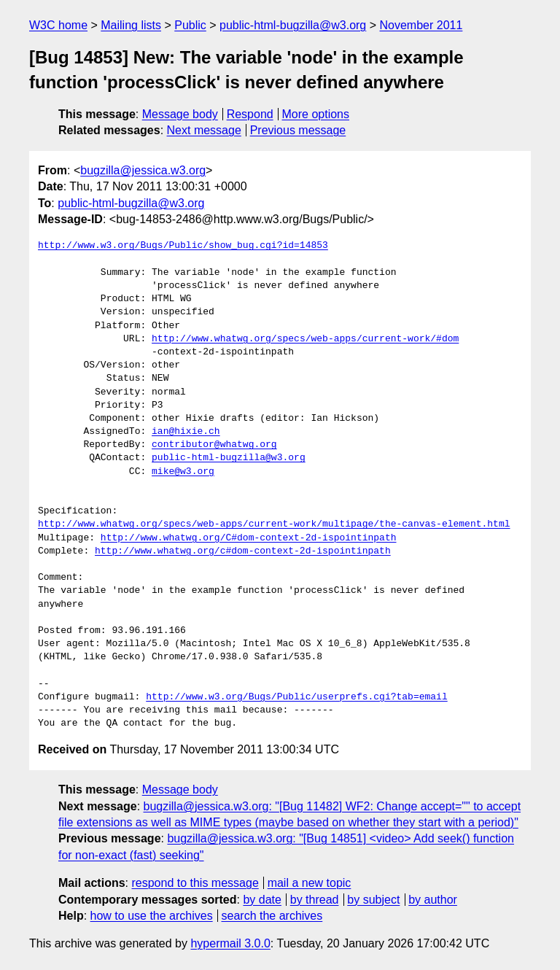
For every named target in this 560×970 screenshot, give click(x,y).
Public (190, 25)
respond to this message (195, 883)
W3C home (58, 25)
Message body (180, 114)
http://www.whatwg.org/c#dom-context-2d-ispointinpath (243, 551)
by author (433, 900)
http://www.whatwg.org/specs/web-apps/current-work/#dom (305, 339)
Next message (204, 130)
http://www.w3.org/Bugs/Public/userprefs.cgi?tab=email (296, 697)
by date (262, 900)
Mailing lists (131, 25)
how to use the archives (152, 916)
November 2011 (421, 25)
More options (316, 114)
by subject (373, 900)
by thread (315, 900)
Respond (250, 114)
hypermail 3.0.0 (230, 943)
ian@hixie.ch (186, 432)
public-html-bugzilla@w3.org (293, 25)
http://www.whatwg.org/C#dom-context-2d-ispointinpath (249, 538)
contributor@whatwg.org (214, 445)
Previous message (298, 130)
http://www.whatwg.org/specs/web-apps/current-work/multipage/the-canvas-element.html (274, 524)
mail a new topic (310, 883)
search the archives (272, 916)
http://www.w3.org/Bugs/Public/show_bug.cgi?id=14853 (183, 246)
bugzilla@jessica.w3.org (143, 170)
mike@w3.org (183, 472)
